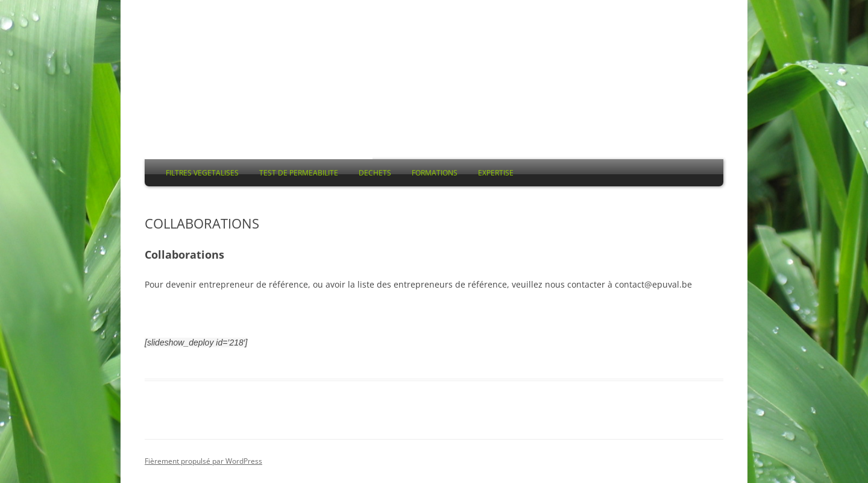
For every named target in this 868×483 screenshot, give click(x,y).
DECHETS (375, 173)
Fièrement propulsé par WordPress (203, 461)
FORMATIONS (435, 173)
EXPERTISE (496, 173)
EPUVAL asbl (259, 94)
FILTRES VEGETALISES (202, 173)
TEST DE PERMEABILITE (299, 173)
